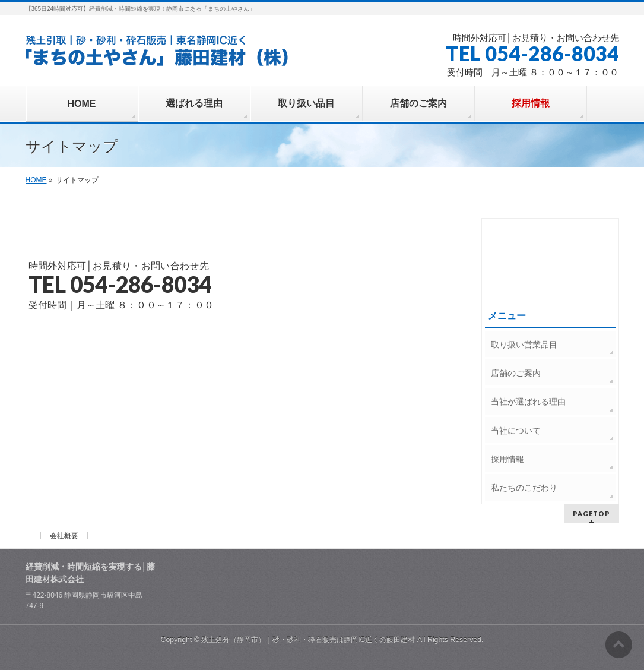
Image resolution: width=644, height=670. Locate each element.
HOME (36, 180)
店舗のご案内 (516, 373)
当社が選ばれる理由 (528, 402)
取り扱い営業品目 (524, 345)
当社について (516, 431)
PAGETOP (591, 513)
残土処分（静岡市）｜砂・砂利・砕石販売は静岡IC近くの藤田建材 (308, 640)
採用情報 (507, 459)
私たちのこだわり (524, 488)
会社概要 (64, 536)
